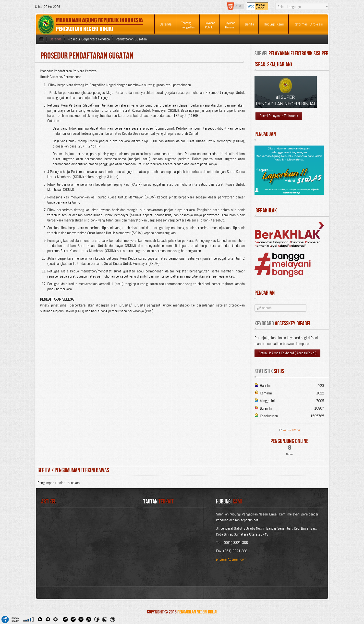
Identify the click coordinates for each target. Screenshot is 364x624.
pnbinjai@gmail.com (231, 559)
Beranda (56, 39)
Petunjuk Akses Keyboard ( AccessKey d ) (287, 353)
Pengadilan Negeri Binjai (197, 612)
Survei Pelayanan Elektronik (279, 116)
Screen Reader (15, 619)
